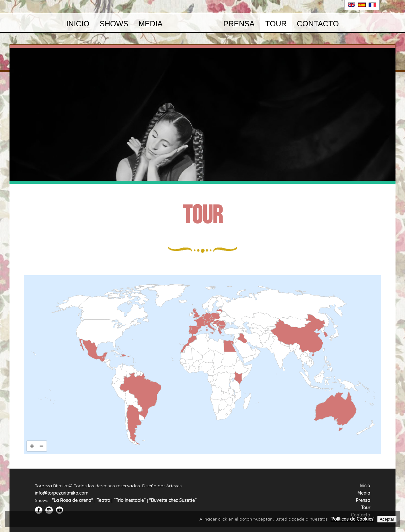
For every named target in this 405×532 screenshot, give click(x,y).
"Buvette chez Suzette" (173, 500)
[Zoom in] (32, 446)
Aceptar (387, 519)
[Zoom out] (41, 446)
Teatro (103, 500)
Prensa (239, 24)
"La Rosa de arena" (73, 500)
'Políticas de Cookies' (352, 519)
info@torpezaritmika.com (62, 493)
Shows (114, 24)
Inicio (78, 24)
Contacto (318, 24)
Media (150, 24)
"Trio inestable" (130, 500)
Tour (276, 24)
